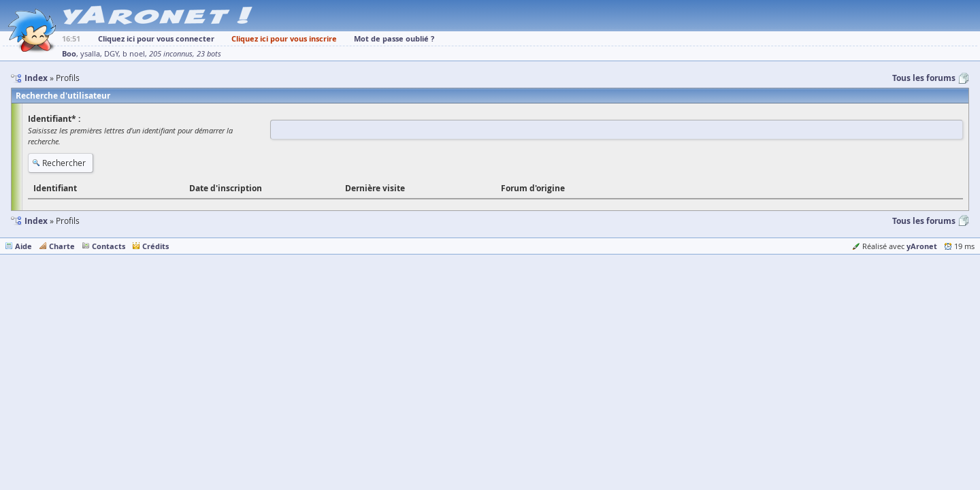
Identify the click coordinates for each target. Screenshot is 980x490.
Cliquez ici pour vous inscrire (284, 38)
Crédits (156, 246)
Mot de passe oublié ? (394, 38)
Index (36, 221)
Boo (69, 53)
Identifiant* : (54, 119)
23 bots (209, 54)
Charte (62, 246)
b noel (134, 54)
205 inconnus (171, 54)
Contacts (109, 246)
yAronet (922, 246)
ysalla (90, 54)
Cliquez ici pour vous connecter (156, 38)
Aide (23, 246)
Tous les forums (924, 78)
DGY (111, 54)
